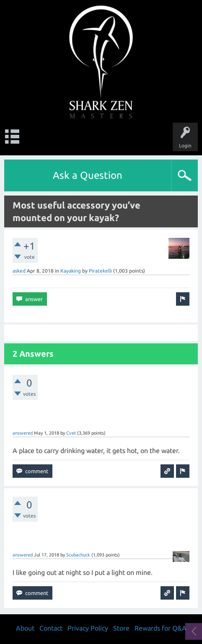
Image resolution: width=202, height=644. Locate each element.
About (25, 628)
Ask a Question (88, 175)
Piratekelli (100, 271)
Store (121, 628)
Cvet (71, 433)
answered (23, 433)
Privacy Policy (88, 628)
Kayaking (71, 271)
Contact (51, 628)
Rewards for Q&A (161, 628)
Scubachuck (78, 555)
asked (19, 271)
